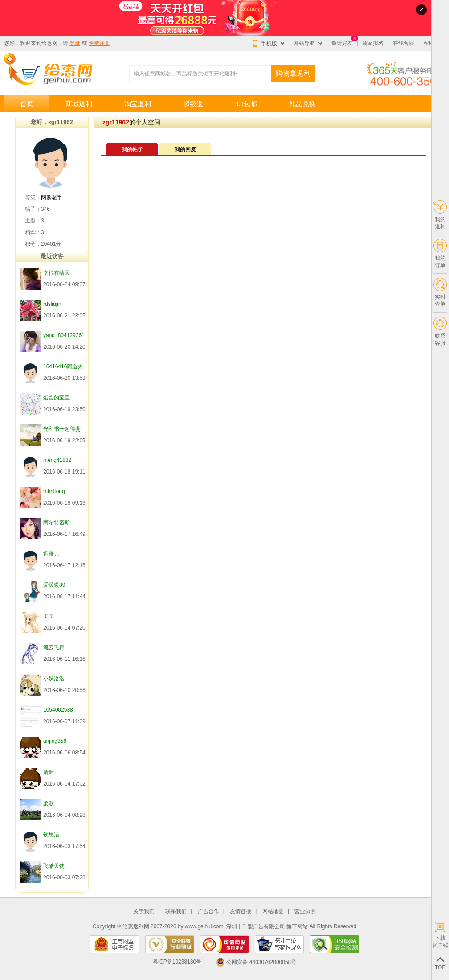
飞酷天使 (54, 866)
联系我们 (176, 912)
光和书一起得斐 (62, 429)
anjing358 (55, 741)
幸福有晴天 (57, 273)
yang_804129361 (64, 335)
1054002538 (58, 710)
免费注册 (99, 43)
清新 (49, 772)
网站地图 (273, 912)
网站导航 (304, 43)
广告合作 (208, 912)
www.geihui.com (204, 926)
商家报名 (373, 43)
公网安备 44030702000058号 (256, 962)
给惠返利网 (136, 926)
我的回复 (185, 149)
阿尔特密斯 (57, 523)
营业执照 (305, 912)
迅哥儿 (51, 554)
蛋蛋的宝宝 (57, 398)
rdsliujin (52, 304)
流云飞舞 (54, 647)
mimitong (54, 491)
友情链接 (241, 912)
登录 (75, 43)
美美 (49, 616)
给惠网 (49, 43)
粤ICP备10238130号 (177, 962)
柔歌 (49, 803)
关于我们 (144, 912)
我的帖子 (132, 149)
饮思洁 (51, 835)
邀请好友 (342, 43)
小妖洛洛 (54, 679)
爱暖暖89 (54, 585)
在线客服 (404, 43)
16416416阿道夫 (63, 366)
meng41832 (57, 460)
